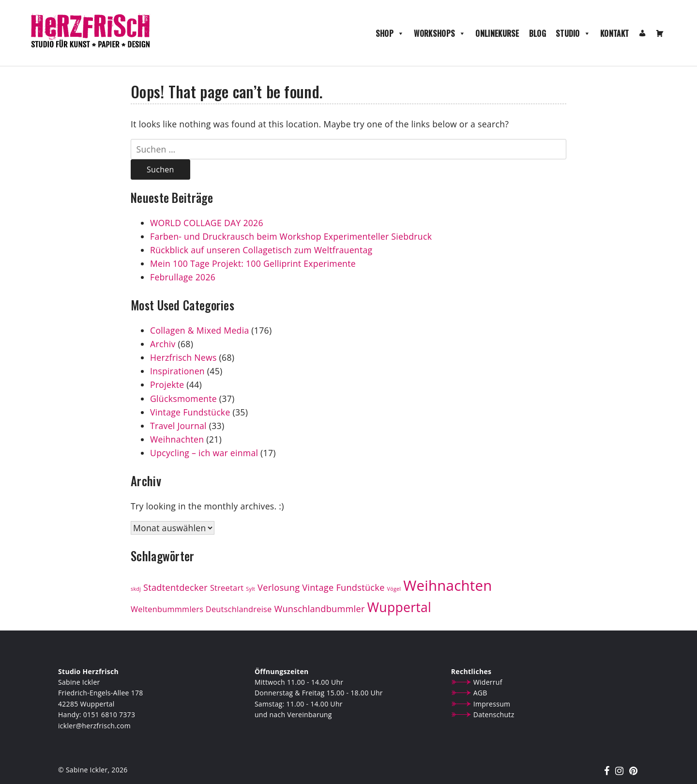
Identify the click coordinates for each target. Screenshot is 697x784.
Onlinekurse (497, 33)
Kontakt (614, 33)
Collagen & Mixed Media (199, 330)
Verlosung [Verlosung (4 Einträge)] (279, 587)
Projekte (167, 384)
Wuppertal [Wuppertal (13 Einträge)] (400, 607)
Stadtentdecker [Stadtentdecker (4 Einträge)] (175, 587)
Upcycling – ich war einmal (204, 453)
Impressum (492, 704)
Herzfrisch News (183, 357)
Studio (573, 33)
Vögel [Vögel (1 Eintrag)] (394, 589)
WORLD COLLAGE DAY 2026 (207, 223)
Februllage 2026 (183, 277)
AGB (480, 693)
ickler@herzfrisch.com (94, 726)
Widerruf (488, 682)
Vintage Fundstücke (190, 412)
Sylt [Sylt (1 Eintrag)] (250, 589)
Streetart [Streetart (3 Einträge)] (227, 588)
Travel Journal (178, 426)
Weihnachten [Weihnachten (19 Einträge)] (447, 585)
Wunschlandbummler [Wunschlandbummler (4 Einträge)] (319, 609)
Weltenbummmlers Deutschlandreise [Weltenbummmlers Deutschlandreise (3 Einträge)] (201, 609)
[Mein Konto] (642, 33)
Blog (538, 33)
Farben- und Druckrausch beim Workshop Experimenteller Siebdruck (291, 236)
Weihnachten (177, 439)
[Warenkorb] (660, 33)
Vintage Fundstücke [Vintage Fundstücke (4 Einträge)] (343, 587)
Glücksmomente (183, 399)
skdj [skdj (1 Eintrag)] (136, 589)
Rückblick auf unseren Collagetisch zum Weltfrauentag (262, 250)
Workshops (440, 33)
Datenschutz (494, 715)
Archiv (163, 344)
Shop (390, 33)
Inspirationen (177, 371)
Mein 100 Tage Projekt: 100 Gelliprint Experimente (253, 263)
